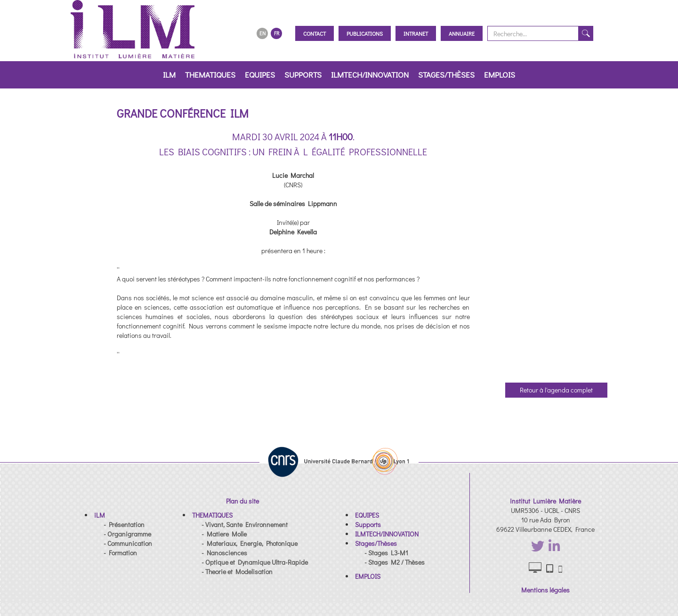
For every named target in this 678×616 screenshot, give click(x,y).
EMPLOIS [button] (500, 75)
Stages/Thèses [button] (446, 75)
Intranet (416, 33)
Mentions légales (545, 590)
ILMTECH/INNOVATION (370, 75)
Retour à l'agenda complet (556, 390)
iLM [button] (169, 75)
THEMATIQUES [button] (210, 75)
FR (277, 33)
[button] (100, 515)
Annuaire (462, 33)
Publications (365, 33)
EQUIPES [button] (260, 75)
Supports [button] (303, 75)
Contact (315, 33)
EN (262, 33)
